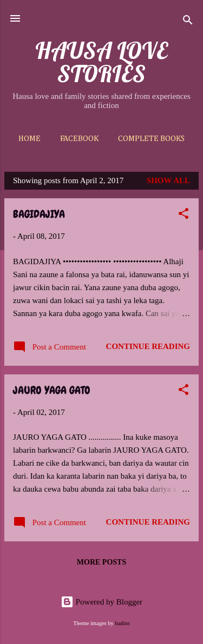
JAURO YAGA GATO (52, 390)
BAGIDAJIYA (39, 214)
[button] (184, 215)
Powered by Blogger (101, 602)
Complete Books (151, 139)
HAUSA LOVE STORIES (101, 62)
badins (122, 623)
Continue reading (148, 346)
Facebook (79, 139)
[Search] (188, 22)
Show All (168, 180)
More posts (101, 562)
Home (30, 139)
